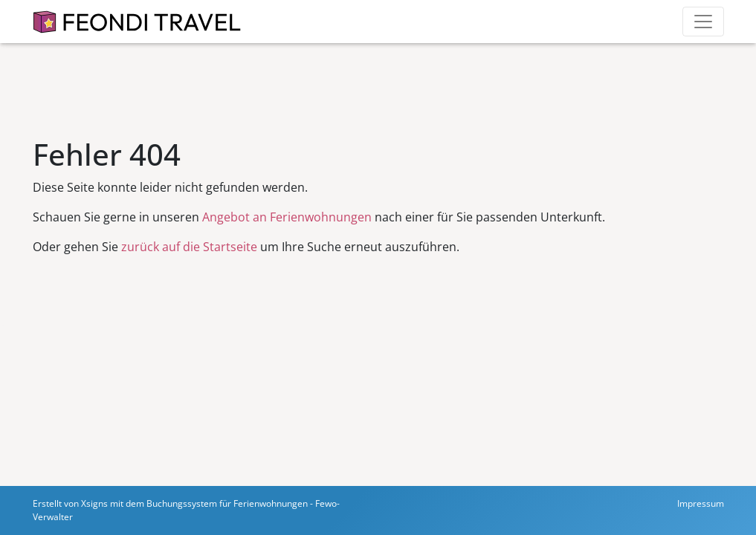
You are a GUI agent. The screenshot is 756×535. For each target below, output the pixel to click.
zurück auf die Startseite (189, 247)
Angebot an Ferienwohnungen (287, 217)
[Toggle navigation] (703, 22)
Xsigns (94, 503)
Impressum (701, 503)
